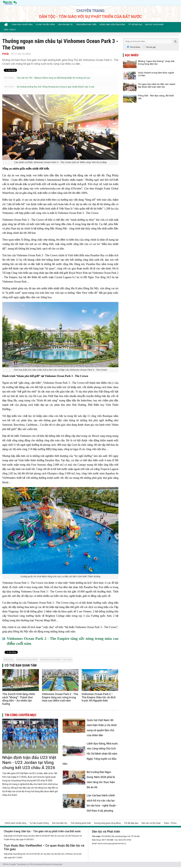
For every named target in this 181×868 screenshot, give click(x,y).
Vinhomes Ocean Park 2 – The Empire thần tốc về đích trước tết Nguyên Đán (99, 697)
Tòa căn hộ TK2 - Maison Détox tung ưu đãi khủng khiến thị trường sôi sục (54, 78)
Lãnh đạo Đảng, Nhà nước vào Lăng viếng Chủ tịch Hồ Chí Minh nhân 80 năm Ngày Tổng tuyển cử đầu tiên (90, 754)
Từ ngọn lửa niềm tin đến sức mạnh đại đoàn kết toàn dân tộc (157, 86)
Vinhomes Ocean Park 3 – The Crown (56, 660)
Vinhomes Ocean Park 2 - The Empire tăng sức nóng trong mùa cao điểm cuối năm (60, 697)
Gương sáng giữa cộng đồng (112, 25)
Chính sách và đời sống (22, 25)
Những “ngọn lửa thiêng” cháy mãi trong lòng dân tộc (156, 63)
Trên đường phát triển (86, 25)
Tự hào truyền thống (45, 25)
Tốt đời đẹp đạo (135, 25)
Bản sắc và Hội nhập (154, 25)
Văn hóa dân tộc (65, 25)
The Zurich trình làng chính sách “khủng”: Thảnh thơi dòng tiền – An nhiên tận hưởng (19, 699)
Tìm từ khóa (135, 47)
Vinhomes (9, 660)
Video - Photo (10, 30)
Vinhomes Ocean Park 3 (27, 660)
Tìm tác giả (151, 47)
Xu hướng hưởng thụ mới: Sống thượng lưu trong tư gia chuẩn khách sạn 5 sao (56, 87)
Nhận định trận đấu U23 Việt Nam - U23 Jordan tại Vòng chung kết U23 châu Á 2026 (29, 763)
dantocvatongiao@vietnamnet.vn (112, 843)
